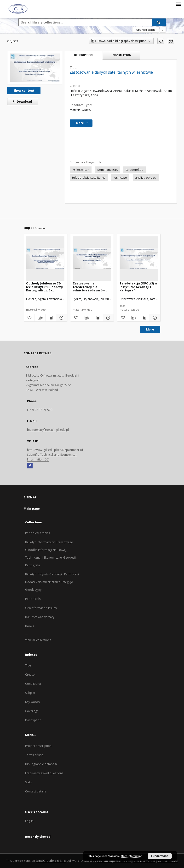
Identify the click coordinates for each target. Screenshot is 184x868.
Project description (38, 746)
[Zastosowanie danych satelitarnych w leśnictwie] (35, 68)
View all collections (38, 640)
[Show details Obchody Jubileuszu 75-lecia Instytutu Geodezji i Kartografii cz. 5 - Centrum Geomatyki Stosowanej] (61, 318)
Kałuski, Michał (134, 91)
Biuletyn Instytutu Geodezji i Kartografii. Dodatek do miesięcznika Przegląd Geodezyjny (52, 582)
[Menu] (178, 4)
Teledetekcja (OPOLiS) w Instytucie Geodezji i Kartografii (138, 287)
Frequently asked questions (44, 773)
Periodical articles (37, 533)
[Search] (159, 22)
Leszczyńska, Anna (85, 95)
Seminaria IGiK (107, 170)
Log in (29, 821)
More (150, 329)
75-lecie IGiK (81, 170)
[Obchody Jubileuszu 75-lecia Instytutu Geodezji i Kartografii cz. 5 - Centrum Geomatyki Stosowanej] (45, 259)
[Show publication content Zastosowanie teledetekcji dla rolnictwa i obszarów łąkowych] (98, 318)
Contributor (33, 684)
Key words (32, 702)
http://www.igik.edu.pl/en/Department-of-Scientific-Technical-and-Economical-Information (56, 455)
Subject (30, 693)
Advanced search (145, 30)
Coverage (32, 711)
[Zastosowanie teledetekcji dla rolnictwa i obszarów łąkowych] (92, 259)
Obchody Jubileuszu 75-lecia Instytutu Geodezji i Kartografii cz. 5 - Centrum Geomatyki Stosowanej (45, 287)
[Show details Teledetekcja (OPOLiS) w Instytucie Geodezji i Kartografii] (154, 318)
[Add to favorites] (161, 41)
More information (132, 856)
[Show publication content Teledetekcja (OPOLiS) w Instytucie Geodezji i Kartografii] (144, 318)
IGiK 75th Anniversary (40, 617)
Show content (24, 91)
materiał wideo (80, 110)
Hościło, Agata (80, 91)
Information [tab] (121, 55)
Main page (32, 509)
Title (28, 665)
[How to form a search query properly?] (163, 30)
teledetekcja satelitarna (89, 178)
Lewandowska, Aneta (107, 91)
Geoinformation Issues (41, 608)
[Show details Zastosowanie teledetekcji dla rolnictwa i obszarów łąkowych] (108, 318)
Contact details (36, 791)
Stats (29, 782)
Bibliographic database (41, 764)
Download (21, 102)
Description (33, 720)
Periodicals (33, 599)
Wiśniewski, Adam (159, 91)
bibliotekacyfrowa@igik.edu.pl (48, 430)
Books (30, 626)
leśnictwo (120, 178)
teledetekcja (135, 170)
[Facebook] (30, 466)
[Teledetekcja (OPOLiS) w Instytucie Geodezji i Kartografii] (139, 259)
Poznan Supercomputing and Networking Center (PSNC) (138, 861)
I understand (160, 856)
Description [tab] (83, 55)
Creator (31, 675)
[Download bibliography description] (40, 318)
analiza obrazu (146, 178)
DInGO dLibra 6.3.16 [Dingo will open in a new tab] (51, 861)
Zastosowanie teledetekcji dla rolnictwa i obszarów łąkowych (89, 287)
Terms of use (34, 755)
